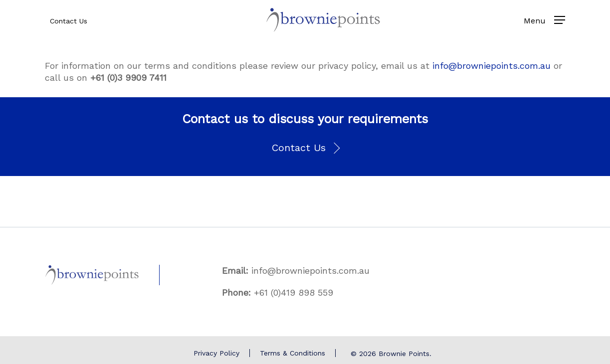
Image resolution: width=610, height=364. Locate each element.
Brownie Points (404, 354)
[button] (305, 148)
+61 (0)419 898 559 (294, 292)
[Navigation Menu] (560, 20)
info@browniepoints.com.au (492, 66)
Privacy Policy (216, 353)
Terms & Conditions (293, 353)
